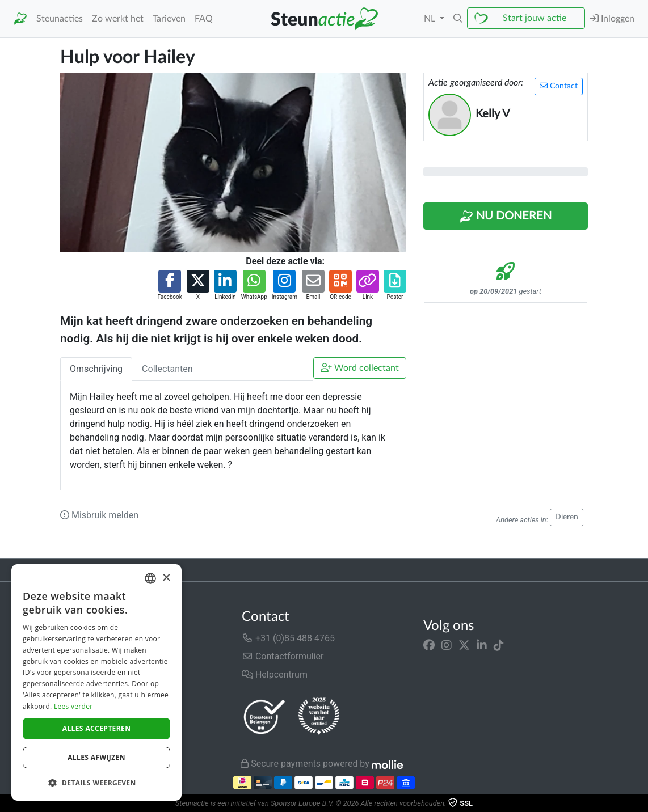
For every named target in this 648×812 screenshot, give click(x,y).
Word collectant (360, 368)
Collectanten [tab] (167, 369)
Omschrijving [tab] (96, 369)
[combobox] (150, 578)
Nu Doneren (506, 217)
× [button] (166, 578)
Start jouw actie (535, 18)
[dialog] (96, 682)
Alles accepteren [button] (97, 728)
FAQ (204, 19)
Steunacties (60, 19)
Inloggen (612, 18)
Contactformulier (283, 656)
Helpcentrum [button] (275, 674)
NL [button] (431, 19)
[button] (458, 19)
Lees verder (73, 706)
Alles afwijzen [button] (96, 757)
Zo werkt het (118, 19)
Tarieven (169, 19)
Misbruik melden (99, 515)
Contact (559, 86)
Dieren (567, 517)
